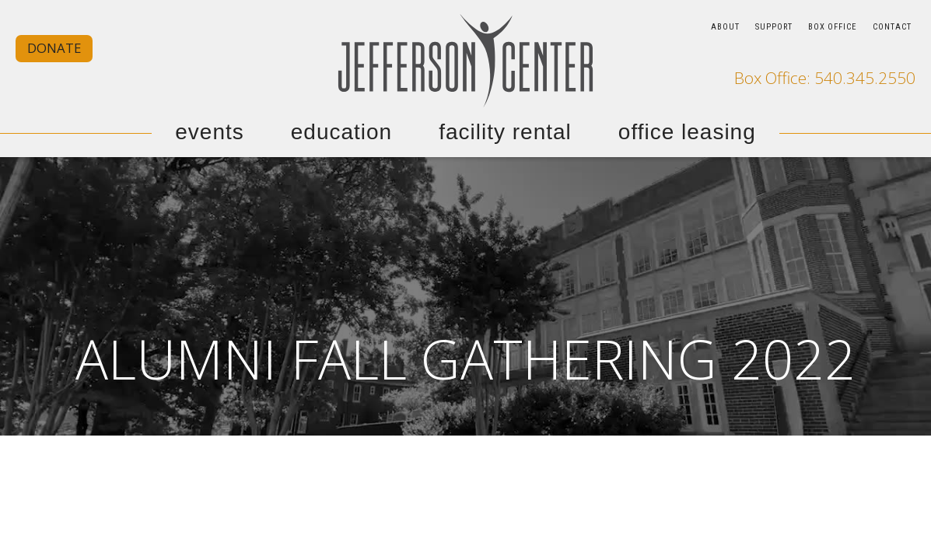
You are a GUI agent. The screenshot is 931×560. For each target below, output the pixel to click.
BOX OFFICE (833, 27)
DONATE (54, 48)
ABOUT (725, 27)
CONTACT (892, 27)
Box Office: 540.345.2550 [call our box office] (825, 78)
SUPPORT (774, 27)
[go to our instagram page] (878, 54)
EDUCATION (341, 132)
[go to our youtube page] (902, 54)
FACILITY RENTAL (505, 132)
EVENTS (210, 132)
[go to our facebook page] (854, 54)
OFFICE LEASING (687, 132)
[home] (466, 60)
